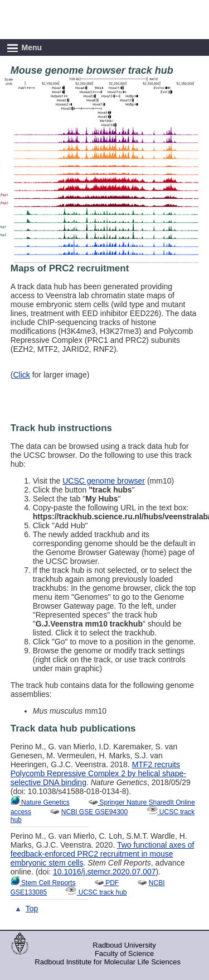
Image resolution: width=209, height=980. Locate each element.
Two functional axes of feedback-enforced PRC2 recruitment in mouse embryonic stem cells (103, 854)
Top (32, 909)
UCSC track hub (96, 892)
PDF (106, 883)
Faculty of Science (124, 953)
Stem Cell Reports (43, 883)
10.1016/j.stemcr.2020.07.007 (104, 872)
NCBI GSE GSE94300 (94, 812)
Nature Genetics (40, 802)
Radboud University (124, 945)
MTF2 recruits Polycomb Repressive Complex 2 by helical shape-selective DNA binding (98, 773)
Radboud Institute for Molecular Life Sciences (108, 962)
